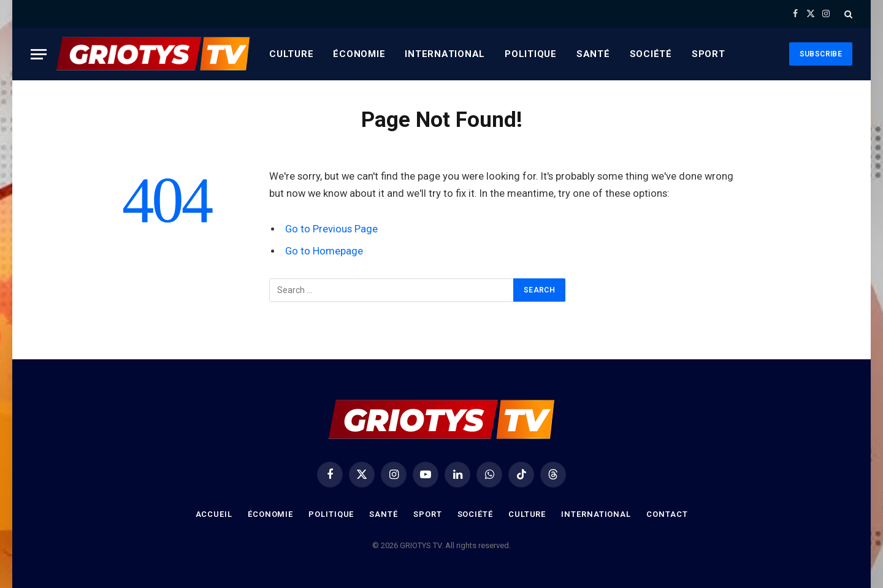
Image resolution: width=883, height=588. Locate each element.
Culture (291, 54)
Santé (593, 54)
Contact (667, 514)
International (445, 54)
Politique (531, 54)
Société (651, 54)
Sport (709, 54)
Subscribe (821, 54)
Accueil (214, 514)
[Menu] (39, 54)
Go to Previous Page (331, 229)
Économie (359, 54)
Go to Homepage (324, 251)
